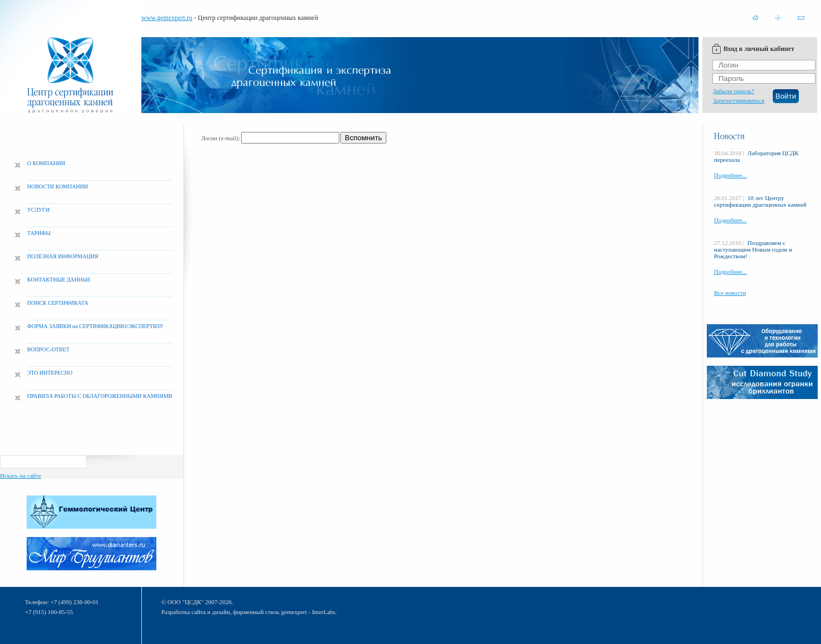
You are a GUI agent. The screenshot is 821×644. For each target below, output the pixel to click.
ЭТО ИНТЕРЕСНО (50, 373)
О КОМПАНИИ (46, 163)
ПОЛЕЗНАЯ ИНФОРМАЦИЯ (63, 256)
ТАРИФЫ (39, 233)
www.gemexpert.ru (167, 18)
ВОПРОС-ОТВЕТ (48, 349)
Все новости (730, 293)
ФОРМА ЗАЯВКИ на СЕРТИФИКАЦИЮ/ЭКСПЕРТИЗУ (95, 326)
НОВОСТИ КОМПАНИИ (58, 186)
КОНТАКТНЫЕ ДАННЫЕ (59, 280)
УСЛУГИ (38, 210)
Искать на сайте (21, 476)
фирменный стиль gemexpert (270, 612)
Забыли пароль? (734, 91)
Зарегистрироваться (739, 100)
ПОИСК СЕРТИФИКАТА (58, 303)
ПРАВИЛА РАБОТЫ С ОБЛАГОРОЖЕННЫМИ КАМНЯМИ (100, 396)
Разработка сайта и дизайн (196, 612)
